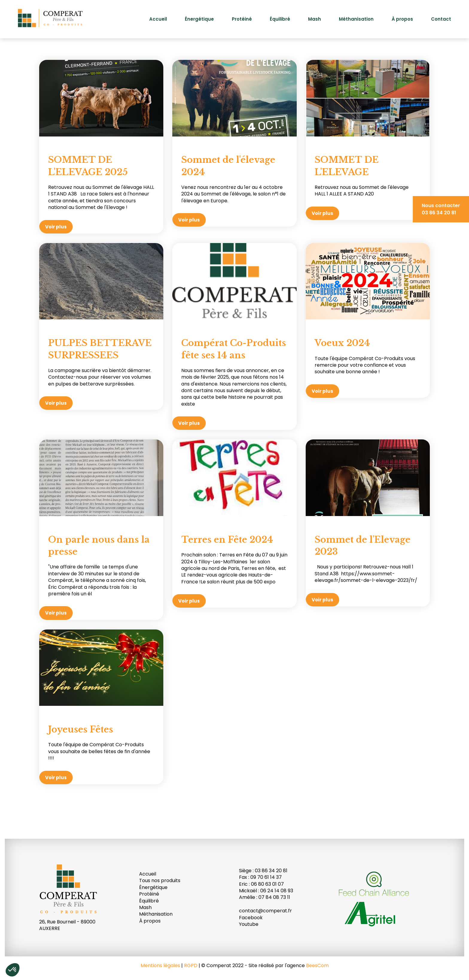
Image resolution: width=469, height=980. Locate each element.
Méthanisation (356, 19)
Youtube (249, 924)
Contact (441, 19)
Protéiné (242, 19)
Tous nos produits (160, 880)
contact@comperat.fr (265, 911)
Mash (315, 19)
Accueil (158, 19)
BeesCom (317, 965)
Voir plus (56, 227)
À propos (402, 19)
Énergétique (199, 19)
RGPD (191, 965)
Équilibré (280, 19)
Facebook (251, 918)
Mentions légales (160, 965)
